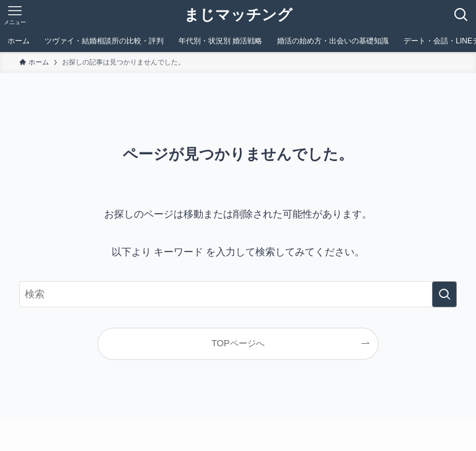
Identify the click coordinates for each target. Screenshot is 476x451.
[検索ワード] (238, 294)
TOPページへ (238, 343)
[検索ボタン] (461, 15)
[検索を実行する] (444, 294)
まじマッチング (238, 15)
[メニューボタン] (15, 15)
